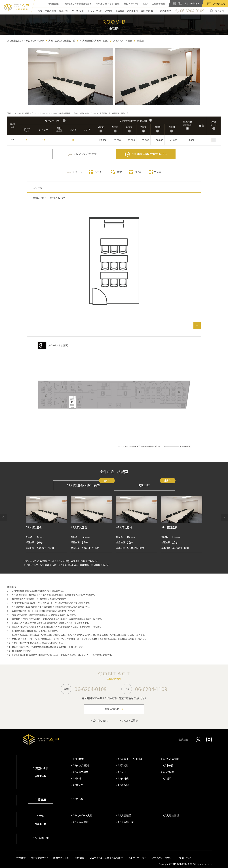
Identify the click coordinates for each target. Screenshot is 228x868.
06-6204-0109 (91, 689)
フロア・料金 (51, 11)
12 (73, 140)
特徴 (40, 11)
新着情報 (120, 11)
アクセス (109, 11)
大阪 (42, 816)
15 (44, 140)
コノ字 (158, 172)
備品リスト (64, 11)
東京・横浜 (42, 768)
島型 (119, 172)
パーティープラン (94, 11)
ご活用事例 (133, 11)
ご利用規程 (165, 11)
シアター (99, 172)
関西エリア (157, 484)
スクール (77, 172)
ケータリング (78, 11)
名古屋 (42, 799)
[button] (4, 517)
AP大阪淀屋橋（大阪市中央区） (90, 484)
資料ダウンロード (149, 11)
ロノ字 (138, 172)
